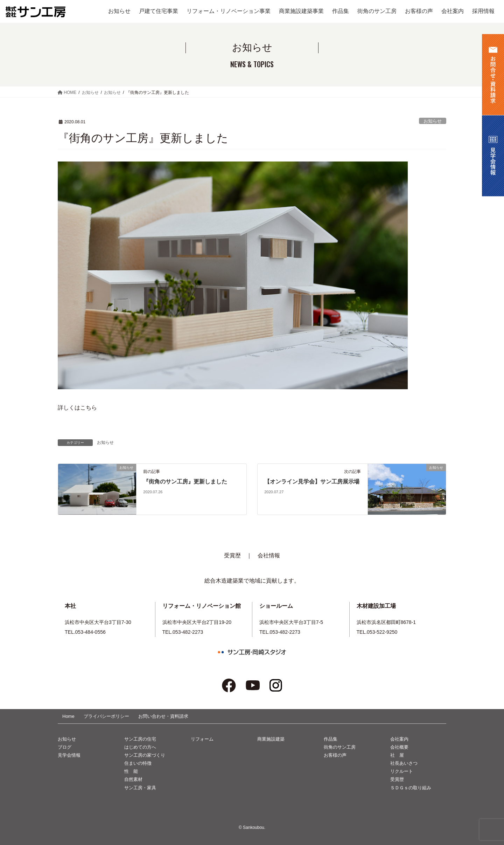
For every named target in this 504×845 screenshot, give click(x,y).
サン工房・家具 (140, 788)
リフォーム (202, 739)
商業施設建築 (271, 739)
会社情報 (269, 555)
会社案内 (399, 739)
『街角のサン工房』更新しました (185, 482)
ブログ (65, 747)
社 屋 (397, 755)
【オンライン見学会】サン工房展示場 (312, 482)
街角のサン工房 (340, 747)
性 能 (131, 771)
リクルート (402, 771)
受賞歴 (232, 555)
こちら (89, 408)
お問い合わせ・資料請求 (163, 716)
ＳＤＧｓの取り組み (411, 788)
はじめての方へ (140, 747)
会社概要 (399, 747)
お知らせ (433, 121)
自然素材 (133, 779)
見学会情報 (69, 755)
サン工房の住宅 (140, 739)
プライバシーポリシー (106, 716)
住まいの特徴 (138, 763)
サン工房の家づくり (145, 755)
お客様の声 (335, 755)
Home (68, 716)
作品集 (331, 739)
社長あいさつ (404, 763)
